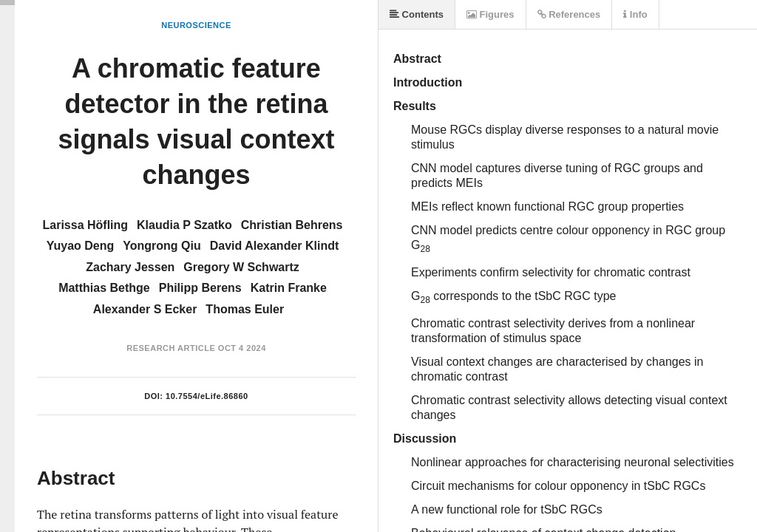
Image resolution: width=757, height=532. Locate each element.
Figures (490, 14)
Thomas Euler (245, 309)
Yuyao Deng (81, 246)
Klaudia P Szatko (184, 225)
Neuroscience (196, 25)
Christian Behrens (292, 225)
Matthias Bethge (104, 288)
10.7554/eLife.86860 (207, 396)
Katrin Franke (289, 288)
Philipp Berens (200, 288)
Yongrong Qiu (162, 246)
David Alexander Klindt (275, 246)
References (569, 14)
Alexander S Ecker (145, 309)
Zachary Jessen (130, 267)
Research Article (171, 348)
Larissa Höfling (85, 225)
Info (635, 14)
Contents (417, 14)
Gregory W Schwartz (241, 267)
